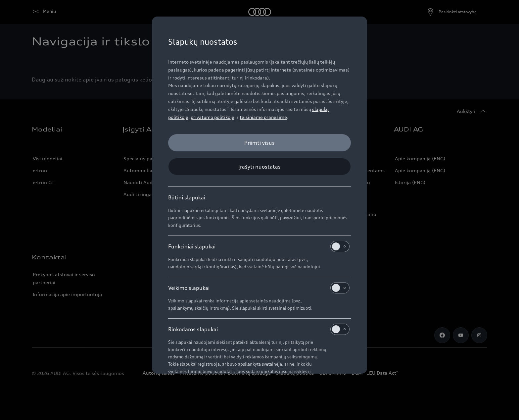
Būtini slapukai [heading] (187, 197)
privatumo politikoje (212, 117)
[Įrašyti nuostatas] (259, 167)
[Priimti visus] (259, 143)
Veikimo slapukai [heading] (259, 288)
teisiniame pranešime (263, 117)
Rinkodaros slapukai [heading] (259, 329)
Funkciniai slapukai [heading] (259, 246)
